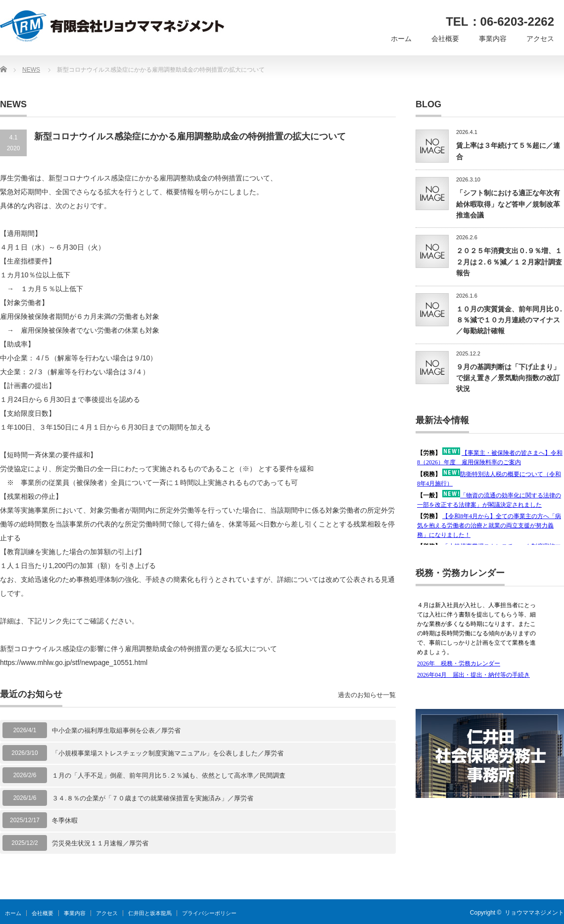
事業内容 (493, 39)
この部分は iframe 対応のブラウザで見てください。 (490, 495)
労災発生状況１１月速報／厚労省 (100, 843)
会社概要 (445, 39)
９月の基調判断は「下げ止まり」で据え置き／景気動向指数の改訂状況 (508, 378)
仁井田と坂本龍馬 (150, 913)
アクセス (540, 39)
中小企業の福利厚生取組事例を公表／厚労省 (116, 730)
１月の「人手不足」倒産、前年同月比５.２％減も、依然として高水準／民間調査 (169, 775)
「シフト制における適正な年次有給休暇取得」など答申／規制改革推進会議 (508, 204)
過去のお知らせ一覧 (367, 695)
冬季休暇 (65, 820)
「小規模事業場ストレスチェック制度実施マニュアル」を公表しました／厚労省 (168, 753)
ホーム (401, 39)
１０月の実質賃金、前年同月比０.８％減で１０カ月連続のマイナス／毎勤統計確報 (509, 320)
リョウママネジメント (534, 913)
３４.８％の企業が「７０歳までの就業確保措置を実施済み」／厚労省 (153, 798)
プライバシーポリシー (209, 913)
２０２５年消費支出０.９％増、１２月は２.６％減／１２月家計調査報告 (509, 262)
